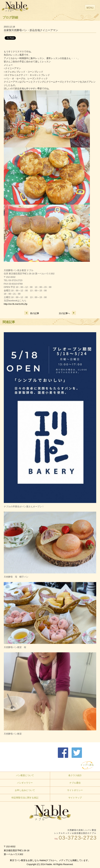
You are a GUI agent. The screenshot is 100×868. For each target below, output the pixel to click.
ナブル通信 (75, 783)
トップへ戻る (87, 765)
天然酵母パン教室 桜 (15, 647)
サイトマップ (75, 798)
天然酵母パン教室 (13, 734)
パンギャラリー (25, 783)
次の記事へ (67, 313)
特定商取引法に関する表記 (25, 798)
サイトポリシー (75, 790)
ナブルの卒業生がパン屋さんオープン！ (24, 507)
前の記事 (32, 313)
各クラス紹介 (75, 775)
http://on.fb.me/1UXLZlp (16, 304)
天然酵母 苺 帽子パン (16, 577)
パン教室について (25, 775)
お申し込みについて (25, 790)
